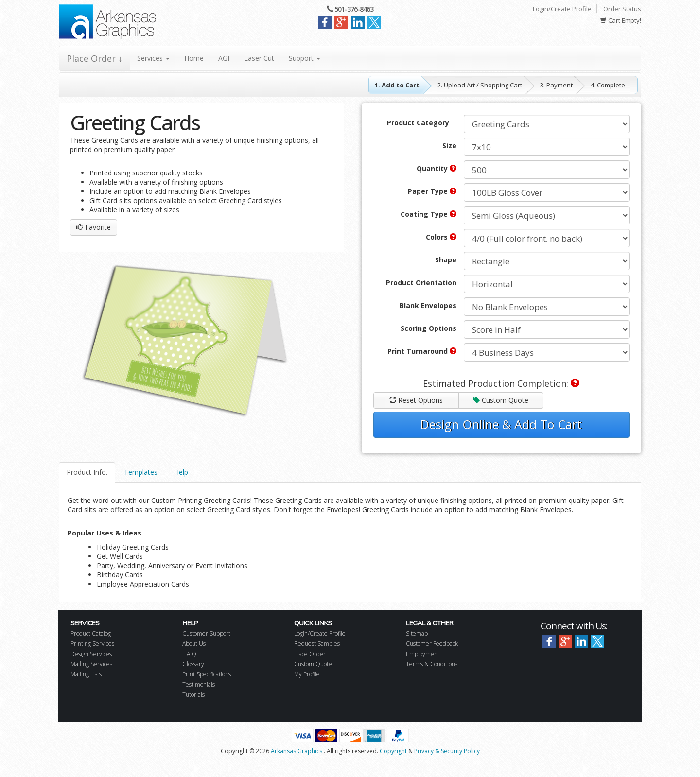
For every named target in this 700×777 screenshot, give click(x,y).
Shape (446, 260)
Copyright (393, 751)
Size (449, 146)
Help (181, 472)
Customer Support (206, 633)
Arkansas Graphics (297, 751)
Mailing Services (91, 664)
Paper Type (432, 191)
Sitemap (417, 633)
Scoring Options (429, 328)
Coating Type (429, 214)
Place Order (310, 654)
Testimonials (199, 684)
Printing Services (92, 644)
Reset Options (416, 400)
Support (305, 58)
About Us (194, 644)
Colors (441, 237)
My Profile (307, 674)
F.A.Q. (190, 654)
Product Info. (87, 472)
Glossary (193, 664)
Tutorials (193, 695)
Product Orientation (421, 283)
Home (194, 58)
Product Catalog (91, 633)
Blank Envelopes (428, 305)
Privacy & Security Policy (447, 751)
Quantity (437, 168)
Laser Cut (259, 58)
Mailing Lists (86, 674)
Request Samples (317, 644)
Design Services (91, 654)
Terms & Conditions (432, 664)
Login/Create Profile (562, 9)
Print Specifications (207, 674)
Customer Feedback (432, 644)
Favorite (94, 227)
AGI (224, 58)
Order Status (622, 9)
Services (153, 58)
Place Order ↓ (95, 58)
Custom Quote (501, 400)
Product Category (418, 123)
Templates (141, 472)
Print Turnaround (422, 351)
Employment (423, 654)
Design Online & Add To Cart (501, 424)
